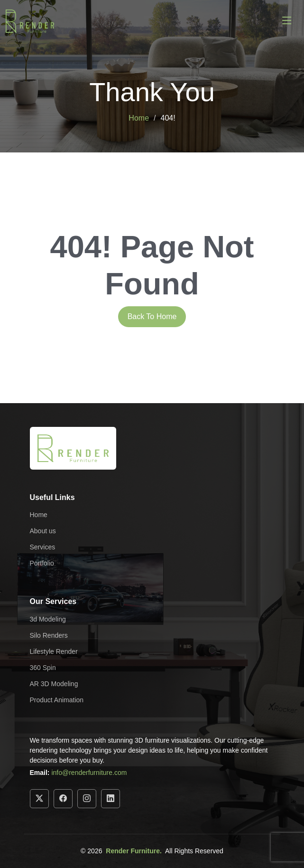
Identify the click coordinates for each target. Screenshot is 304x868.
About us (43, 531)
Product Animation (57, 700)
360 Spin (43, 668)
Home (139, 118)
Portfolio (42, 563)
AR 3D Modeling (54, 684)
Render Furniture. (134, 851)
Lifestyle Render (54, 651)
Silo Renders (49, 635)
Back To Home (152, 316)
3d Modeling (48, 619)
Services (43, 547)
